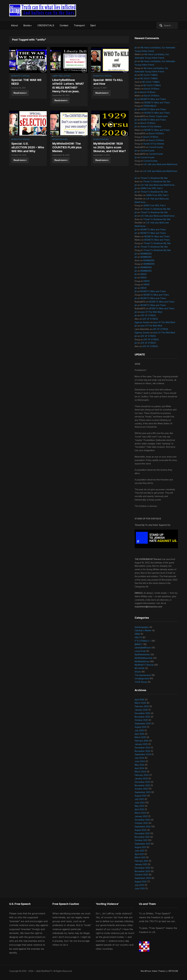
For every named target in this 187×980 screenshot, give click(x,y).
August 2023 (141, 796)
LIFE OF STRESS (148, 315)
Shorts (138, 672)
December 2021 (142, 833)
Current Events (156, 147)
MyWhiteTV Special (21, 76)
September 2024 (143, 754)
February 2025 (142, 741)
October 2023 (141, 789)
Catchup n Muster (143, 630)
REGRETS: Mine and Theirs (153, 99)
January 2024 (141, 778)
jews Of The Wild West (151, 312)
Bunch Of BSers (152, 89)
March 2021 (140, 857)
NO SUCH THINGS (149, 75)
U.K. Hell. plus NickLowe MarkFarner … (159, 185)
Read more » (20, 93)
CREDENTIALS (46, 25)
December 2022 (142, 820)
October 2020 (141, 875)
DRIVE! (144, 274)
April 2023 (139, 809)
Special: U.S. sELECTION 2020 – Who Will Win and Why (27, 147)
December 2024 (142, 748)
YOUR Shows (141, 682)
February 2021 (141, 861)
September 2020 (143, 878)
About (14, 25)
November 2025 (142, 717)
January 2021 (141, 864)
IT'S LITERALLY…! (143, 641)
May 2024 (139, 765)
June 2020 (140, 888)
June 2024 (140, 761)
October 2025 (141, 720)
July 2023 (139, 799)
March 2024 (140, 772)
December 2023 (142, 782)
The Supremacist (143, 675)
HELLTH (138, 637)
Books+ (28, 25)
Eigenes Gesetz (142, 322)
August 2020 (141, 882)
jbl (136, 48)
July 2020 (139, 885)
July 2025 (139, 730)
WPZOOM (173, 971)
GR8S (137, 634)
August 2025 (141, 727)
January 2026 (141, 710)
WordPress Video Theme (153, 971)
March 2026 (140, 703)
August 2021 (140, 847)
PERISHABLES (150, 106)
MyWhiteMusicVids (144, 658)
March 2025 (140, 737)
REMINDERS (146, 254)
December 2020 (142, 868)
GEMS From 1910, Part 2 (152, 188)
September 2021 (142, 844)
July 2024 (139, 758)
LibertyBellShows (61, 76)
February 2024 (142, 775)
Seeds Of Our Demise (151, 126)
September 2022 (143, 827)
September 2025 (143, 723)
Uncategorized (142, 678)
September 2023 (143, 792)
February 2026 (142, 706)
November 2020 (142, 871)
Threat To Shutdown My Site (154, 178)
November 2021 (142, 837)
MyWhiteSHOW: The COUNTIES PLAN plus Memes (67, 147)
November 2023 (142, 785)
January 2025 (141, 744)
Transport (79, 25)
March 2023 (140, 813)
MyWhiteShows (60, 139)
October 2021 (141, 840)
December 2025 (142, 713)
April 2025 (139, 734)
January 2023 (141, 816)
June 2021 (139, 851)
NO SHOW (140, 668)
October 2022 (141, 823)
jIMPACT (139, 644)
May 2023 (139, 806)
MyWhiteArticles (142, 655)
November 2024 (142, 751)
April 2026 (139, 700)
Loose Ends (140, 651)
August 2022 (141, 830)
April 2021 (139, 854)
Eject (93, 25)
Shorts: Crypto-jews (158, 116)
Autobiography (142, 627)
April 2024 (139, 768)
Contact (64, 25)
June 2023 (140, 803)
